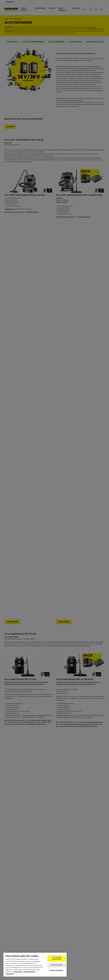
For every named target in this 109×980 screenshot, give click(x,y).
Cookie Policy (18, 972)
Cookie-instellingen (57, 970)
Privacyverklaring (29, 972)
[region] (35, 965)
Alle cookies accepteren (57, 958)
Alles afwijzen (57, 965)
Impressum (10, 974)
